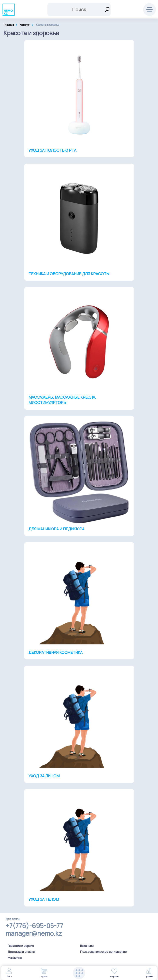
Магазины (15, 958)
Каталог (25, 25)
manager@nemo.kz (34, 933)
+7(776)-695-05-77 (34, 926)
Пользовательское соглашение (103, 952)
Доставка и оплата (21, 952)
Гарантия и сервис (21, 946)
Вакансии (87, 946)
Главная (9, 25)
